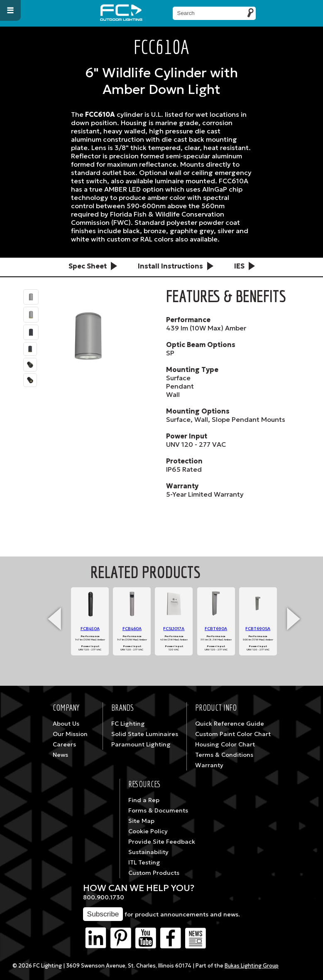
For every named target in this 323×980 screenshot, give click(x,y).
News (60, 755)
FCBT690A (216, 629)
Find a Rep (144, 800)
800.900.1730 (104, 897)
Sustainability (148, 852)
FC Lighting (128, 724)
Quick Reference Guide (230, 724)
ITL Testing (144, 862)
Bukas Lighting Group (252, 966)
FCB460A (132, 629)
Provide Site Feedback (162, 842)
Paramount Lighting (141, 744)
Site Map (141, 821)
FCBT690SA (258, 629)
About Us (66, 724)
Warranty (209, 765)
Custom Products (154, 873)
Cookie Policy (148, 831)
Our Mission (70, 734)
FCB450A (90, 629)
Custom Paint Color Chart (233, 734)
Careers (64, 744)
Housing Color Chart (225, 744)
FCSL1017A (174, 629)
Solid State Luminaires (145, 734)
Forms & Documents (158, 810)
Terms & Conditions (224, 755)
